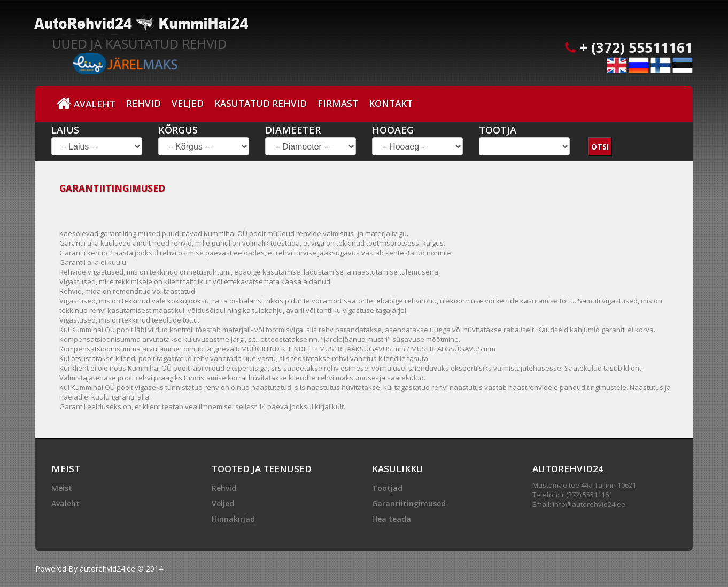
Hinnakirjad (233, 519)
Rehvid (144, 103)
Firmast (338, 103)
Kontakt (391, 103)
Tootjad (387, 488)
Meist (62, 488)
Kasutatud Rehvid (261, 103)
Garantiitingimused (409, 503)
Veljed (188, 103)
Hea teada (392, 519)
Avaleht (86, 104)
